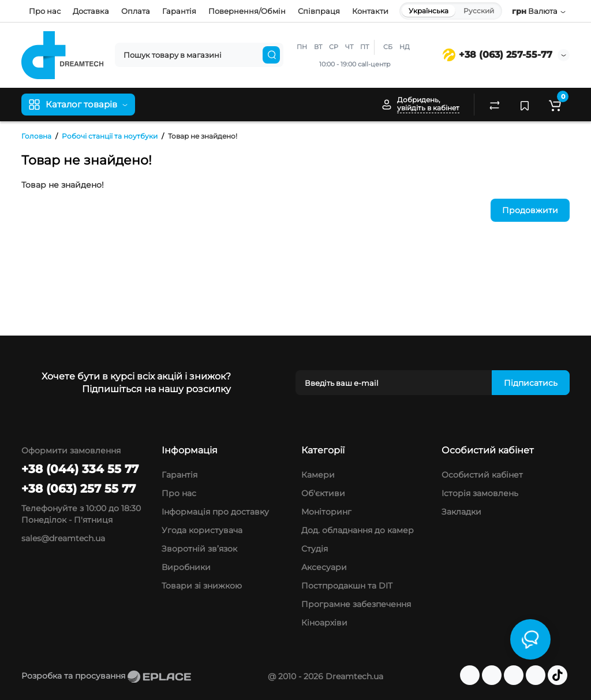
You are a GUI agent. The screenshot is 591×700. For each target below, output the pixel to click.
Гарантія (179, 11)
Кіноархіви (324, 623)
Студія (315, 549)
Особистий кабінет (482, 475)
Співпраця (319, 11)
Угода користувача (202, 530)
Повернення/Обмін (247, 11)
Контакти (370, 11)
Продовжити (530, 210)
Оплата (136, 11)
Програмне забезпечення (356, 604)
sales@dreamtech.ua (63, 538)
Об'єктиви (323, 493)
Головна (36, 136)
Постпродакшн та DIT (347, 586)
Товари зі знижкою (202, 586)
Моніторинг (326, 512)
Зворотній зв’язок (199, 549)
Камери (318, 475)
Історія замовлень (480, 493)
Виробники (186, 567)
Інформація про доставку (215, 512)
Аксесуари (324, 567)
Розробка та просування (106, 676)
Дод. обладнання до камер (358, 530)
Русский (479, 11)
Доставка (91, 11)
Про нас (45, 11)
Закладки (461, 512)
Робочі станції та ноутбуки (110, 136)
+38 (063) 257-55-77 (498, 55)
